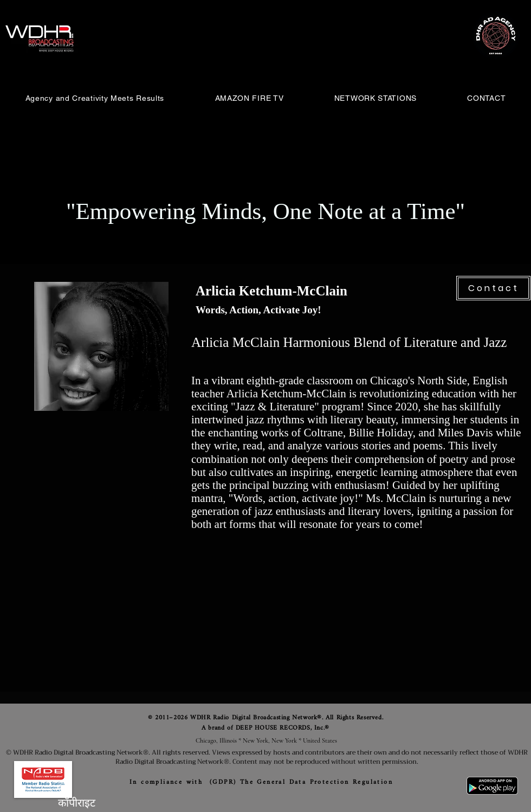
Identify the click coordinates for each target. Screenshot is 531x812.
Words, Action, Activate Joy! (258, 310)
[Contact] (493, 288)
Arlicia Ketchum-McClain (271, 291)
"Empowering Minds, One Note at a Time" (265, 211)
